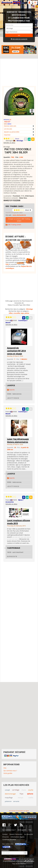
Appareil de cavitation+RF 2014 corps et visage (16, 351)
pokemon (8, 801)
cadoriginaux (14, 548)
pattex (27, 313)
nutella (31, 798)
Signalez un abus (9, 143)
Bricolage (20, 141)
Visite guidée (8, 773)
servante (16, 801)
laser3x (12, 390)
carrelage (16, 790)
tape (22, 313)
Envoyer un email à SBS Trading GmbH (19, 220)
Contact (5, 834)
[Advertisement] (19, 73)
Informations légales (18, 837)
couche (31, 790)
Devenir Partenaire (16, 834)
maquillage (9, 798)
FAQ (7, 264)
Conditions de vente (9, 840)
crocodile (17, 313)
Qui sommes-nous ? (10, 771)
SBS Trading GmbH (14, 206)
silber (11, 313)
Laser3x (11, 385)
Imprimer (7, 135)
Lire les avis (8, 129)
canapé (7, 790)
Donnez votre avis (10, 126)
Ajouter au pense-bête (12, 132)
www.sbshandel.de (19, 215)
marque (21, 798)
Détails (17, 139)
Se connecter (29, 834)
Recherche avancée (19, 39)
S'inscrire (5, 837)
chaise (24, 790)
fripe (22, 794)
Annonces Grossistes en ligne (19, 811)
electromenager (10, 794)
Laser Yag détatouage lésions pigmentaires (18, 440)
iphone (30, 794)
